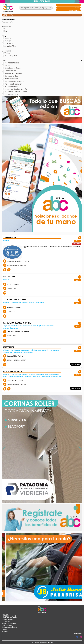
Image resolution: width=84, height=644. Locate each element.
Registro (4, 629)
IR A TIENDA (76, 364)
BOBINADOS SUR (10, 237)
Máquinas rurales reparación (40, 350)
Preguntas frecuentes (9, 624)
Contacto (5, 631)
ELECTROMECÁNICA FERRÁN (14, 300)
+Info (78, 241)
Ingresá (77, 8)
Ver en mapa (8, 15)
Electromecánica (16, 303)
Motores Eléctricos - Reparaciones (33, 303)
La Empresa (6, 622)
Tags (42, 61)
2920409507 (21, 360)
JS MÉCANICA (9, 347)
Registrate (76, 5)
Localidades (42, 51)
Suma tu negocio (74, 10)
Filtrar (42, 36)
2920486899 (21, 265)
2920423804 (12, 265)
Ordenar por (6, 26)
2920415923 (12, 360)
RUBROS (5, 614)
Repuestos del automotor (31, 326)
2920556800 (12, 336)
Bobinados (6, 240)
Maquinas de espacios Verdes (20, 350)
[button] (80, 449)
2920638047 (12, 384)
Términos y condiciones (10, 627)
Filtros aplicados (8, 20)
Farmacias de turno (10, 618)
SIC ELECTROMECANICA (13, 371)
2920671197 (12, 288)
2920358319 (12, 312)
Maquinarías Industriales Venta (12, 326)
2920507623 (21, 384)
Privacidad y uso (7, 625)
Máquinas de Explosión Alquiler (23, 352)
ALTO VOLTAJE (9, 277)
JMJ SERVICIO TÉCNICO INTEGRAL (17, 323)
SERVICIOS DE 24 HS (9, 616)
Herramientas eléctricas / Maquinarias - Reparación (24, 377)
